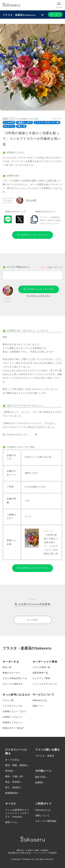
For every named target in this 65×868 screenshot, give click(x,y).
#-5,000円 (9, 123)
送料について (42, 815)
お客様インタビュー (13, 717)
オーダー (55, 15)
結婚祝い (40, 782)
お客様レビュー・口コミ (15, 711)
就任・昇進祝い (14, 782)
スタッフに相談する (13, 684)
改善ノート (38, 706)
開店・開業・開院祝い (17, 765)
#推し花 (21, 126)
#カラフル (9, 126)
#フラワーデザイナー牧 (47, 123)
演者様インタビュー (13, 722)
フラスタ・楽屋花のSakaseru (19, 15)
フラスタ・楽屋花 (45, 756)
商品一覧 (7, 667)
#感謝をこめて (24, 123)
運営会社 (20, 850)
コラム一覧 (8, 700)
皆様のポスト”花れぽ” (13, 728)
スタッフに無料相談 (46, 821)
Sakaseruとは (40, 700)
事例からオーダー (11, 673)
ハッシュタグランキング (45, 684)
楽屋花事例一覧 (40, 673)
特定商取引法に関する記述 (19, 853)
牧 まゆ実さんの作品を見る (39, 296)
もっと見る (33, 620)
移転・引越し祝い (15, 776)
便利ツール (11, 822)
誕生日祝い (41, 777)
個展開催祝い (12, 793)
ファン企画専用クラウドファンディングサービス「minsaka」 (17, 813)
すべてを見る (12, 760)
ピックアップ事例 (41, 678)
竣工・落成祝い (14, 787)
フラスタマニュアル (13, 706)
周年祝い (10, 771)
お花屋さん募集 (33, 850)
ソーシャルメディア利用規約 (45, 853)
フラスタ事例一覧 (41, 667)
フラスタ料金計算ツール (15, 678)
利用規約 (45, 850)
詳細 (37, 119)
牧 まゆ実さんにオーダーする (33, 235)
